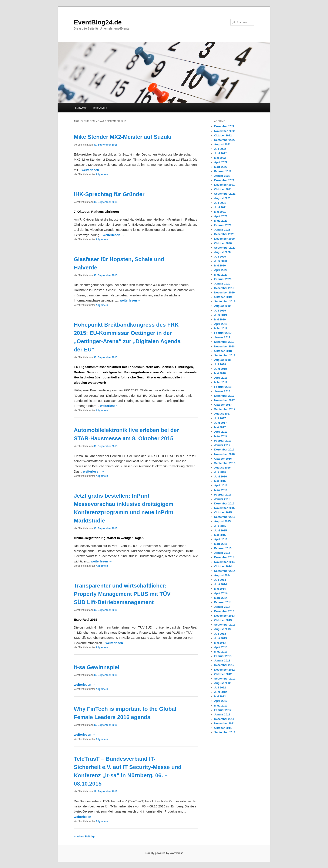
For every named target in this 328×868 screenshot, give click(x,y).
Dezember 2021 (224, 180)
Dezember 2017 (224, 396)
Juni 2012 (220, 692)
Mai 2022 (220, 158)
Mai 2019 (220, 319)
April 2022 (221, 162)
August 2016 (222, 468)
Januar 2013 (222, 661)
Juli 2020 (220, 257)
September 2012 (225, 679)
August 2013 (222, 629)
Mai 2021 (220, 212)
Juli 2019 (220, 311)
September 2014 (225, 571)
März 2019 (221, 328)
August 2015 (222, 521)
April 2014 (221, 593)
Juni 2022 (220, 153)
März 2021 (221, 221)
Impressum (100, 108)
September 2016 (225, 463)
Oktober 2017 (223, 405)
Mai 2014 (220, 589)
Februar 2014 (223, 602)
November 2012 (224, 670)
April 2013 (221, 647)
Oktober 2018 (223, 351)
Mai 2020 (220, 265)
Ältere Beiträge (85, 837)
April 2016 (221, 485)
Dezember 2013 (224, 611)
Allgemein (102, 174)
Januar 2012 (222, 714)
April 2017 (221, 432)
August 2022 (222, 144)
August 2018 (222, 360)
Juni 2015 (220, 530)
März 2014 (221, 598)
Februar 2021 (223, 225)
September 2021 (225, 194)
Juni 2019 (220, 315)
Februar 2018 (223, 387)
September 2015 (225, 517)
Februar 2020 (223, 279)
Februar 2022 (223, 171)
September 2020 (225, 248)
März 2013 (221, 652)
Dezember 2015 (224, 503)
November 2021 (224, 185)
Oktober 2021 (223, 189)
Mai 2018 (220, 373)
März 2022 (221, 167)
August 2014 (222, 575)
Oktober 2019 (223, 297)
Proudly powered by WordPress (164, 853)
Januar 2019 (222, 337)
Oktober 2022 (223, 135)
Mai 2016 (220, 481)
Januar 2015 (222, 553)
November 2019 (224, 292)
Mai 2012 (220, 696)
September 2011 (225, 732)
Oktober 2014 (223, 566)
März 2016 (221, 490)
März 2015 (221, 544)
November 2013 (224, 616)
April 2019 (221, 324)
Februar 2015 (223, 548)
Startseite (81, 108)
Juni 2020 (220, 261)
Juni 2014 (220, 584)
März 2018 (221, 382)
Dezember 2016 (224, 450)
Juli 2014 (220, 580)
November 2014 (224, 562)
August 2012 (222, 683)
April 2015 (221, 539)
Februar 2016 (223, 495)
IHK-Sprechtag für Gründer (109, 194)
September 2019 (225, 301)
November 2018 (224, 346)
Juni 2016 (220, 476)
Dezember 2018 (224, 342)
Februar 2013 (223, 656)
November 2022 (224, 131)
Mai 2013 (220, 643)
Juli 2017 (220, 418)
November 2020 (224, 239)
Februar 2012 (223, 710)
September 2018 (225, 355)
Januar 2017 (222, 445)
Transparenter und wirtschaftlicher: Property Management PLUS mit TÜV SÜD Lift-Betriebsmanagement (122, 594)
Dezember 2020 (224, 234)
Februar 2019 (223, 333)
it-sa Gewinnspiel (97, 667)
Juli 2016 (220, 472)
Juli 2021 (220, 203)
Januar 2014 (222, 607)
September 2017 (225, 409)
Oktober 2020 (223, 243)
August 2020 (222, 252)
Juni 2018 (220, 369)
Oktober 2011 (223, 728)
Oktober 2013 (223, 620)
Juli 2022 (220, 149)
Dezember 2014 (224, 557)
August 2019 (222, 306)
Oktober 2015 (223, 512)
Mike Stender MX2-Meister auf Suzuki (123, 137)
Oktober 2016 (223, 459)
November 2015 (224, 508)
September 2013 (225, 625)
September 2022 (225, 140)
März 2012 (221, 706)
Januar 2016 (222, 499)
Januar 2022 (222, 176)
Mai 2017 (220, 427)
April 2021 (221, 216)
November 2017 (224, 400)
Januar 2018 (222, 391)
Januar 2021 (222, 230)
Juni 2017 (220, 423)
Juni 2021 (220, 207)
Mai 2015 (220, 535)
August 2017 (222, 414)
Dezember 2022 (224, 126)
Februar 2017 (223, 441)
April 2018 (221, 378)
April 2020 (221, 270)
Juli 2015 (220, 526)
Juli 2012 (220, 687)
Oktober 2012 (223, 674)
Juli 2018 (220, 364)
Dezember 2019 (224, 288)
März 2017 (221, 436)
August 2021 (222, 198)
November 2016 (224, 454)
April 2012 (221, 701)
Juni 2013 (220, 638)
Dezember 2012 (224, 665)
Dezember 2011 (224, 719)
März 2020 (221, 275)
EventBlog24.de (98, 22)
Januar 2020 (222, 284)
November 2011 (224, 723)
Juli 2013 (220, 634)
